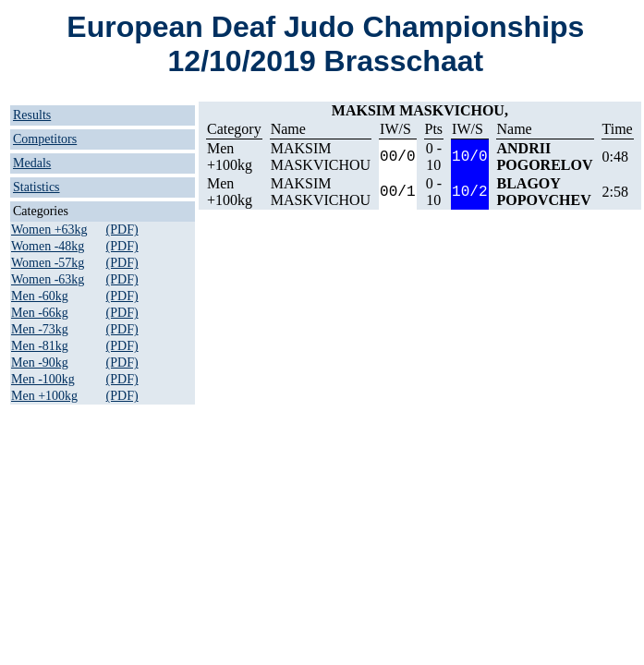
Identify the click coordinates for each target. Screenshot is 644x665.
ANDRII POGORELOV (545, 157)
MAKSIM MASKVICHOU (321, 157)
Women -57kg (48, 263)
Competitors (45, 139)
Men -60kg (40, 296)
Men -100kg (43, 379)
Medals (32, 163)
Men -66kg (40, 313)
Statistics (36, 187)
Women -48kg (48, 246)
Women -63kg (48, 279)
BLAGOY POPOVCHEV (544, 192)
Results (32, 115)
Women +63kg (49, 230)
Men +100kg (44, 396)
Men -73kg (40, 329)
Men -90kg (40, 363)
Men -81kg (40, 346)
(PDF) (122, 230)
